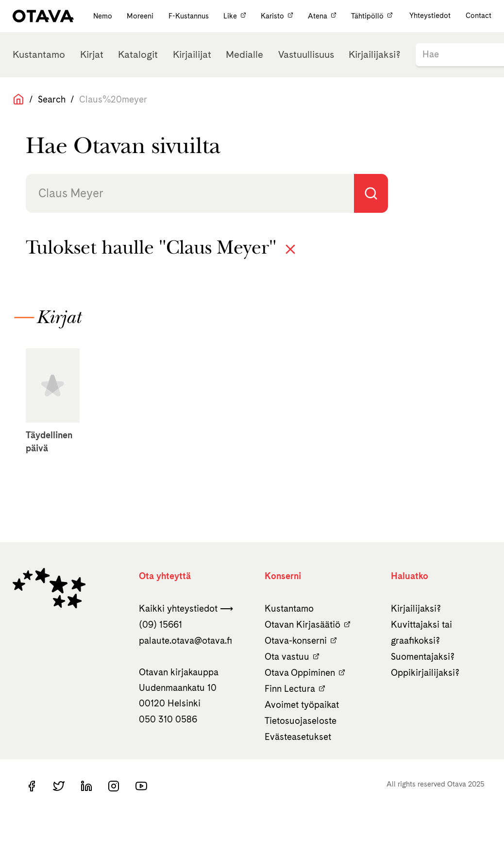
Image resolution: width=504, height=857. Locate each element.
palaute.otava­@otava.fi (185, 641)
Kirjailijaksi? (375, 54)
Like (236, 16)
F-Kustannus (190, 16)
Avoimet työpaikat (302, 705)
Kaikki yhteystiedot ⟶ (186, 608)
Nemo (104, 16)
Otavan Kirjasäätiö (308, 625)
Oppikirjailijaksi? (425, 673)
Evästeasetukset (298, 737)
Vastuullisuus (306, 54)
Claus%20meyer (113, 99)
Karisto (278, 16)
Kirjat (92, 54)
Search (52, 99)
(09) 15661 (160, 625)
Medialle (244, 54)
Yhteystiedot (430, 16)
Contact (479, 16)
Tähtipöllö (372, 16)
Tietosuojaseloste (301, 721)
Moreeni (141, 16)
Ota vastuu (292, 657)
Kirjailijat (192, 54)
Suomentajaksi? (423, 657)
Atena (323, 16)
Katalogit (138, 54)
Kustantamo (39, 54)
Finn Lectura (295, 689)
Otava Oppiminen (305, 673)
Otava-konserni (301, 641)
